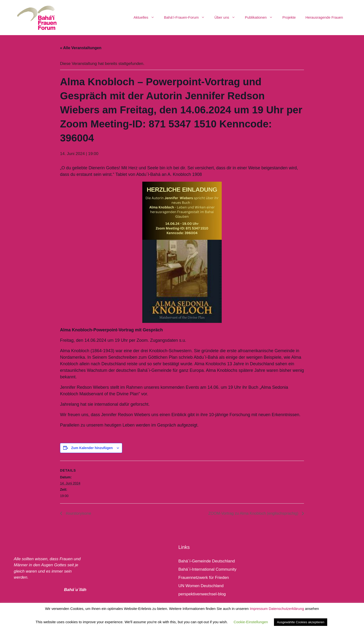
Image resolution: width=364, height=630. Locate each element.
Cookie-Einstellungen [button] (251, 622)
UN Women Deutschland (201, 586)
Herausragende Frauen (324, 17)
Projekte (289, 17)
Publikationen (261, 17)
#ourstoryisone (78, 513)
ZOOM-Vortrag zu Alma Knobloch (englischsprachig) (254, 513)
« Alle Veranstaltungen (81, 48)
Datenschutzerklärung (286, 609)
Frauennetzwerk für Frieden (204, 578)
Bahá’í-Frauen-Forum (187, 17)
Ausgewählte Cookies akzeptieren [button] (301, 622)
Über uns (227, 17)
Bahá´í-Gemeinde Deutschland (207, 561)
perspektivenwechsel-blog (202, 594)
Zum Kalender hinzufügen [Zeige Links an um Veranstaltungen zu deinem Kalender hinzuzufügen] (92, 448)
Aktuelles (146, 17)
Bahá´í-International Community (207, 569)
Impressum (259, 609)
